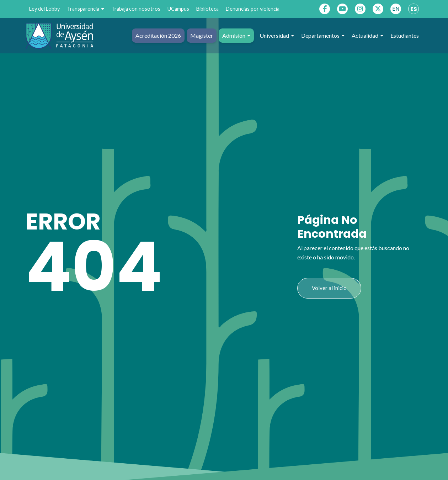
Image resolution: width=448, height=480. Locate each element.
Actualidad (367, 36)
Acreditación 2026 (158, 35)
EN (396, 9)
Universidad (277, 36)
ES (414, 9)
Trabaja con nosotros (136, 9)
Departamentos (323, 36)
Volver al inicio (329, 288)
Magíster (202, 35)
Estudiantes (405, 35)
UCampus (178, 9)
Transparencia (86, 9)
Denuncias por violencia (253, 9)
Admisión (236, 36)
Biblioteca (207, 9)
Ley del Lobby (44, 9)
